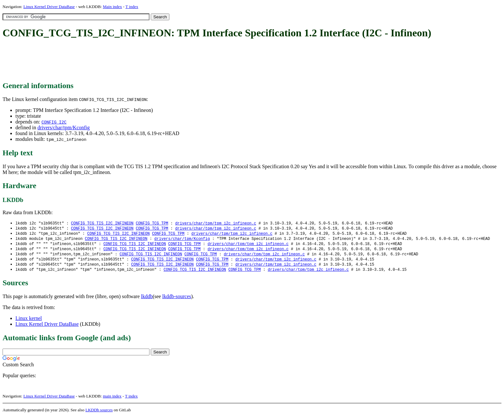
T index (132, 7)
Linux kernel (29, 321)
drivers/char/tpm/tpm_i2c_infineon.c (216, 223)
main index (112, 399)
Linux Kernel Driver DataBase (49, 7)
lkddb (147, 300)
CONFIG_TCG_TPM (152, 223)
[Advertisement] (120, 60)
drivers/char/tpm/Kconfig (63, 128)
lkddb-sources (177, 300)
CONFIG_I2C (54, 122)
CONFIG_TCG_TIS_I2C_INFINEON (102, 223)
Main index (113, 7)
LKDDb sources (99, 413)
